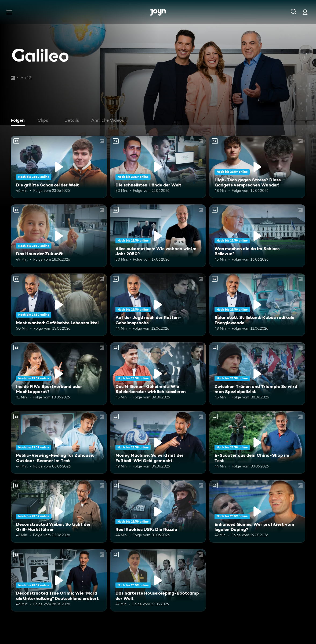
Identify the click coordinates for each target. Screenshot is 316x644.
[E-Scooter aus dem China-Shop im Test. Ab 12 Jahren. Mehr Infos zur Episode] (257, 442)
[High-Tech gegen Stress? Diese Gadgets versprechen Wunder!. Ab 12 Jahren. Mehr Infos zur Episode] (257, 167)
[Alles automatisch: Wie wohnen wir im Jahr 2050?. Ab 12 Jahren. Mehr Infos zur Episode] (158, 236)
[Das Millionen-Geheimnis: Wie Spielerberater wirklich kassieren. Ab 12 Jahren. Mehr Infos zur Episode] (158, 373)
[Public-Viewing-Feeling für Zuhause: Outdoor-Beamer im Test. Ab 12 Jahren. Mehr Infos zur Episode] (59, 442)
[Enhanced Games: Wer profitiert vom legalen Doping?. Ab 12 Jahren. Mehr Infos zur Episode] (257, 511)
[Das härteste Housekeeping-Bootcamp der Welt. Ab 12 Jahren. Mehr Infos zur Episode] (158, 580)
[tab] (19, 121)
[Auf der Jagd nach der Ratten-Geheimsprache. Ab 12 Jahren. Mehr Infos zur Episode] (158, 305)
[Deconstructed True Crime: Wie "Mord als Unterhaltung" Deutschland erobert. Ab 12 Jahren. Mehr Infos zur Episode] (59, 580)
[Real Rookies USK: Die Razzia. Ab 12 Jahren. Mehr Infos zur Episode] (158, 511)
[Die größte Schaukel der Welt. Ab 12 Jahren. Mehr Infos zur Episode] (59, 167)
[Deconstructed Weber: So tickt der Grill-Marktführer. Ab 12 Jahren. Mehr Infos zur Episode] (59, 511)
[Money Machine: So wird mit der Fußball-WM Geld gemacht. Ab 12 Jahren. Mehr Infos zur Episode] (158, 442)
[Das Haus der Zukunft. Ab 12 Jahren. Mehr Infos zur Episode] (59, 236)
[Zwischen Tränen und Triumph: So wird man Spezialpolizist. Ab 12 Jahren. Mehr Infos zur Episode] (257, 373)
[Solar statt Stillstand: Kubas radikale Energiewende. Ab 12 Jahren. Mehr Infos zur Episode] (257, 305)
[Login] (305, 12)
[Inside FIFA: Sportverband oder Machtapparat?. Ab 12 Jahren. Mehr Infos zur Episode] (59, 373)
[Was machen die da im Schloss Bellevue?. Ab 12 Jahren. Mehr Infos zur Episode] (257, 236)
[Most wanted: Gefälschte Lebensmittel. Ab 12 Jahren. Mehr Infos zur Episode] (59, 305)
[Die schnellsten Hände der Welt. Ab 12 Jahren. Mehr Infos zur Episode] (158, 167)
